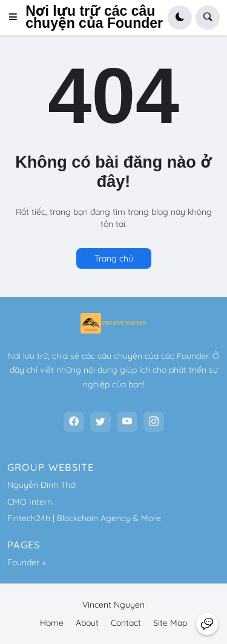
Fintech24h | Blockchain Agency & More (84, 518)
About (87, 623)
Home (52, 623)
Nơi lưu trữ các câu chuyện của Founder (94, 17)
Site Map (170, 623)
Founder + (27, 562)
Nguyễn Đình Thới (42, 485)
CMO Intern (30, 502)
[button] (16, 18)
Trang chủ (114, 258)
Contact (126, 623)
